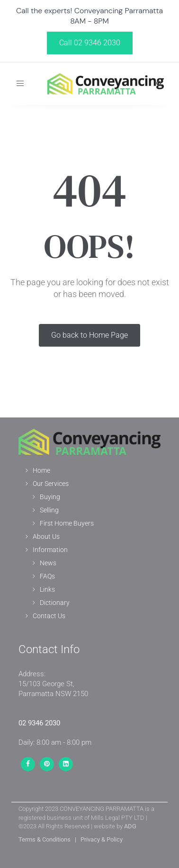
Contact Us (49, 616)
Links (47, 589)
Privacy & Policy (102, 839)
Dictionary (55, 603)
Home (41, 470)
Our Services (51, 484)
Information (50, 550)
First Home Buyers (67, 523)
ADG (130, 826)
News (48, 563)
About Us (46, 536)
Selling (49, 510)
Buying (50, 497)
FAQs (47, 576)
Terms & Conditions (45, 839)
